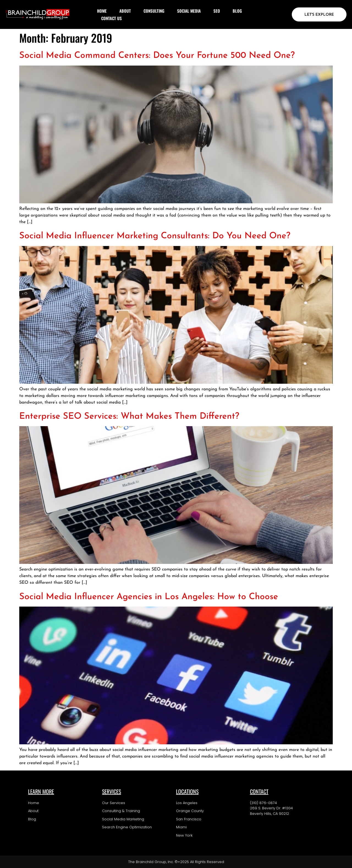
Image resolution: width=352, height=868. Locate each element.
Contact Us (112, 18)
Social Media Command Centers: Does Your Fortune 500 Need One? (157, 56)
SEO (217, 11)
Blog (237, 11)
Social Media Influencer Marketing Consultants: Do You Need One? (155, 236)
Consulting (154, 11)
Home (102, 11)
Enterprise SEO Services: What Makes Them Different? (129, 417)
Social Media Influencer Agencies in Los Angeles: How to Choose (149, 597)
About (125, 11)
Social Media (189, 11)
